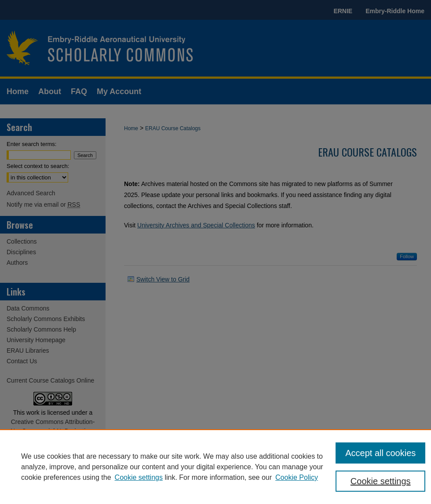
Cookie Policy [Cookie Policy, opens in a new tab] (297, 477)
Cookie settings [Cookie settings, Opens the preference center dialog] (381, 481)
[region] (215, 467)
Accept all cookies (380, 453)
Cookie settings (139, 477)
